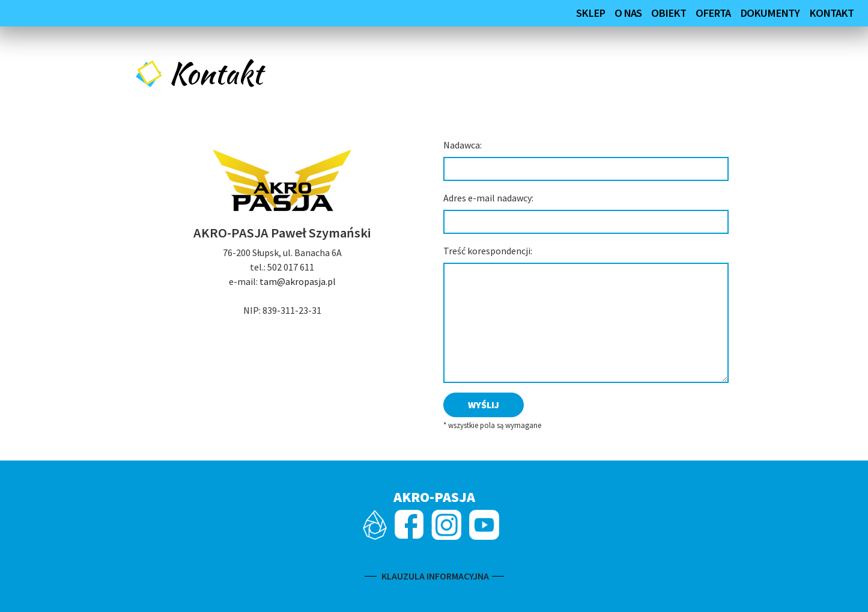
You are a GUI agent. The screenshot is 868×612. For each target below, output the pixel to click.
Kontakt (831, 13)
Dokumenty (770, 13)
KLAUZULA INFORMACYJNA (434, 576)
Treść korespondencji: (488, 251)
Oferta (713, 13)
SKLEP (590, 13)
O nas (628, 13)
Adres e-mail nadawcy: (488, 198)
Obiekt (669, 13)
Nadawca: (463, 145)
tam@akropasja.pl (298, 281)
